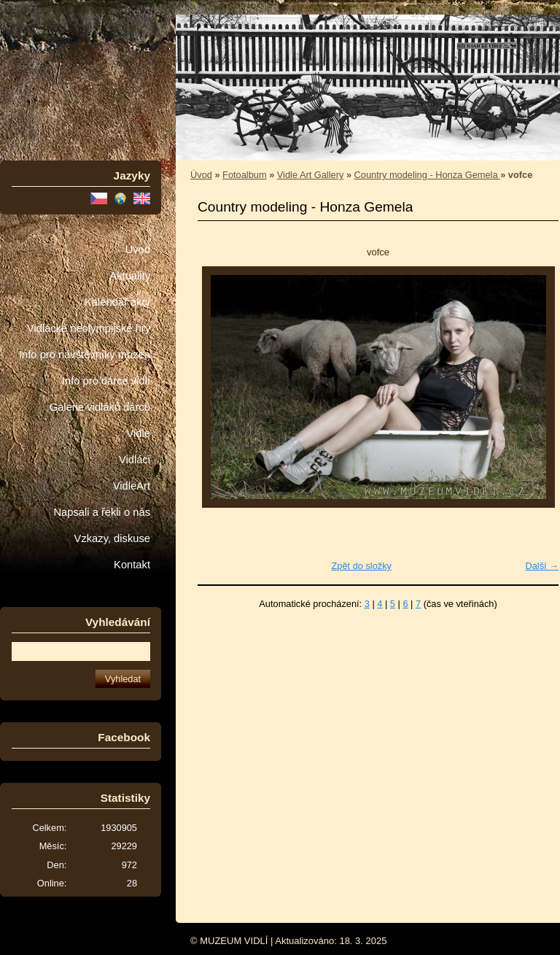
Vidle (139, 433)
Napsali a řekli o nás (102, 512)
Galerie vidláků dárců (100, 407)
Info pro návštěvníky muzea (85, 355)
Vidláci (135, 460)
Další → (542, 566)
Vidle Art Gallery (311, 175)
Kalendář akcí (117, 302)
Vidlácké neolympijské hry (89, 328)
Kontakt (132, 565)
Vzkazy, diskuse (112, 538)
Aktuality (130, 276)
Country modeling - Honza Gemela (428, 175)
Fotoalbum (244, 175)
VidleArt (132, 486)
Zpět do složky (361, 566)
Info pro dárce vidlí (106, 381)
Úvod (138, 250)
